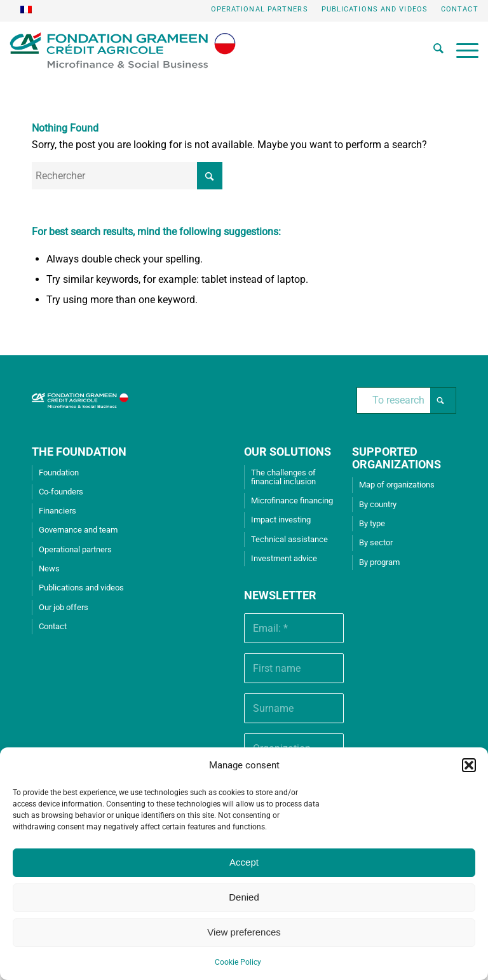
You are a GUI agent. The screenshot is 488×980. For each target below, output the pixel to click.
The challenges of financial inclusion (283, 477)
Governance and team (78, 530)
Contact (460, 9)
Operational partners (260, 9)
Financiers (58, 511)
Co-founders (61, 492)
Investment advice (284, 558)
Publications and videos (375, 9)
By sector (376, 542)
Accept (244, 862)
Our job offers (64, 607)
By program (379, 562)
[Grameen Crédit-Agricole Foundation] (122, 50)
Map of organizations (397, 485)
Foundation (59, 473)
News (49, 568)
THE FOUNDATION (79, 452)
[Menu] (461, 50)
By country (378, 504)
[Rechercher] (432, 50)
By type (372, 523)
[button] (469, 765)
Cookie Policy (238, 962)
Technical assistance (289, 539)
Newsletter (280, 595)
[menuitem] (260, 10)
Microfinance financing (292, 500)
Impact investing (281, 520)
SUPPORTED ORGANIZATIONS (396, 458)
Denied (244, 897)
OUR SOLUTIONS (288, 452)
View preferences (244, 932)
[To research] (406, 400)
